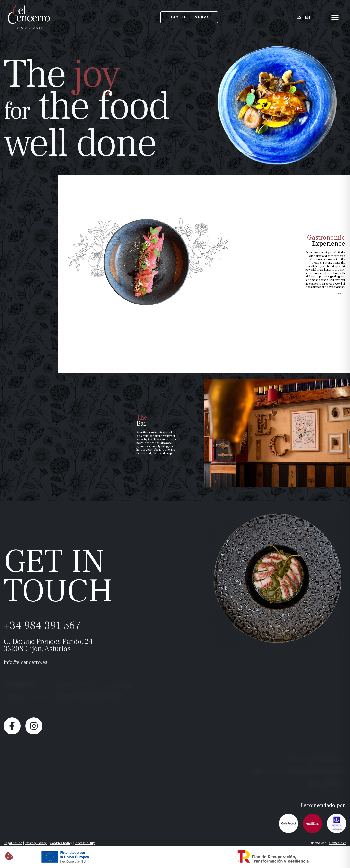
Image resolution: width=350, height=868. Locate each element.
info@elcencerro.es (26, 662)
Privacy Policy (36, 843)
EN (307, 17)
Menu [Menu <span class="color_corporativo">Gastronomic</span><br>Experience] (343, 279)
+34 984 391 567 (42, 626)
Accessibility (85, 843)
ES (299, 17)
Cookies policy (61, 843)
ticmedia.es (338, 843)
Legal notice (13, 843)
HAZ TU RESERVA (189, 17)
